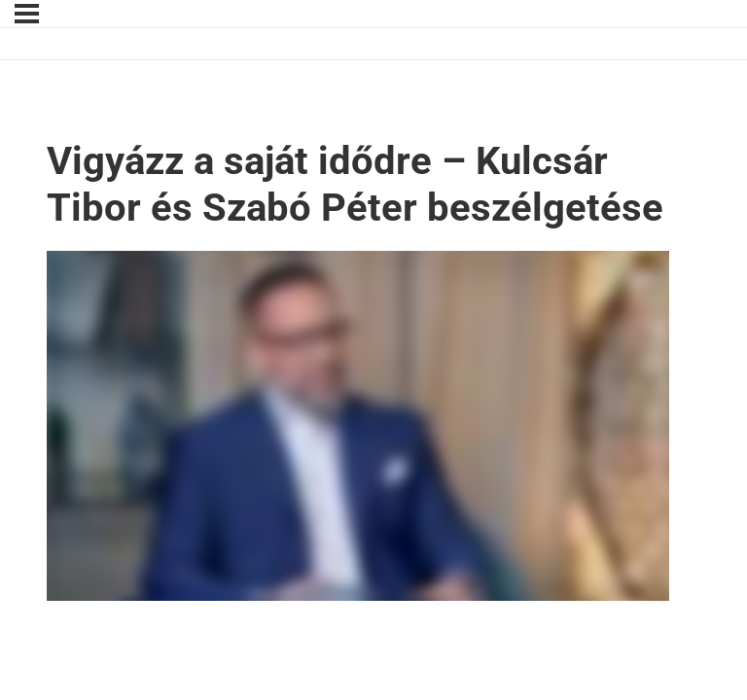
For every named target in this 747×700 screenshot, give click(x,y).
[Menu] (27, 14)
